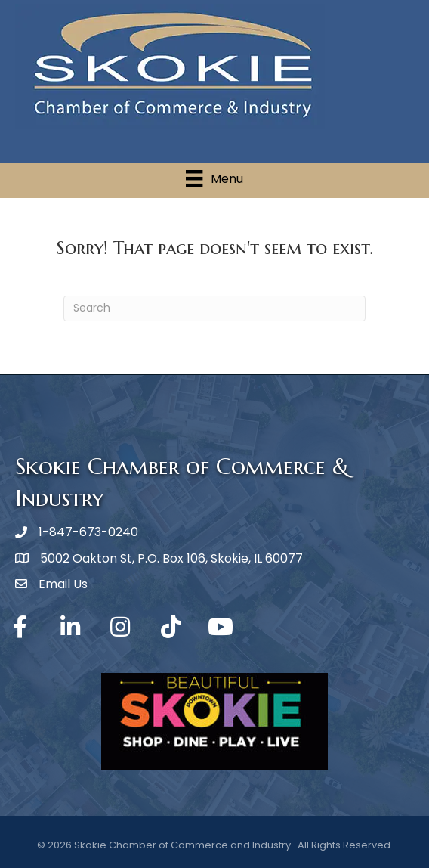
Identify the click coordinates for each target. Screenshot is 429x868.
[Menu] (214, 178)
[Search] (214, 308)
